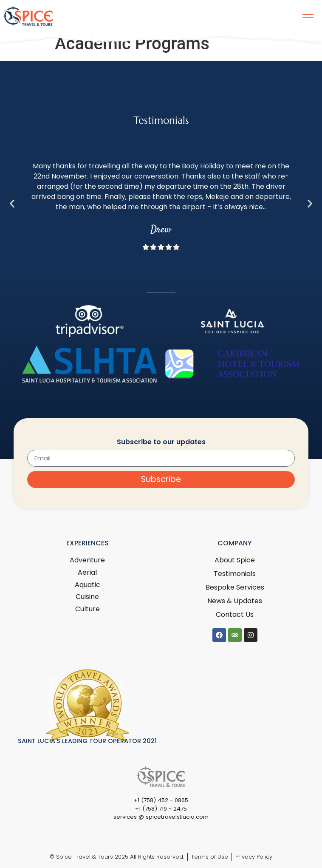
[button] (12, 204)
